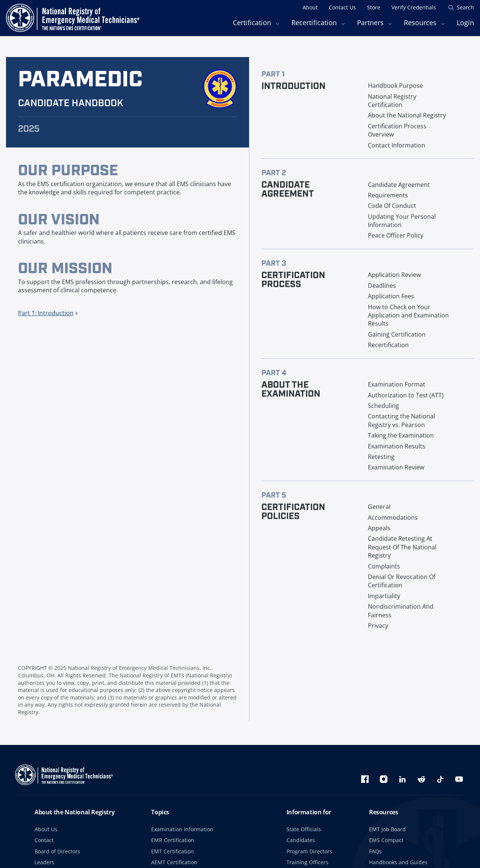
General (379, 507)
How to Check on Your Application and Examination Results (408, 315)
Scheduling (383, 406)
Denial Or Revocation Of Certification (402, 581)
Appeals (379, 528)
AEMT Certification (174, 862)
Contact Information (397, 145)
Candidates (301, 840)
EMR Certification (173, 840)
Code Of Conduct (392, 206)
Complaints (384, 566)
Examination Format (397, 384)
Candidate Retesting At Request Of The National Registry (402, 547)
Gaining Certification (397, 334)
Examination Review (396, 467)
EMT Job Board (387, 829)
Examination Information (182, 829)
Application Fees (391, 296)
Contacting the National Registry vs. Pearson (401, 420)
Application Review (394, 275)
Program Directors (309, 851)
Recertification (388, 345)
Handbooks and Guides (398, 862)
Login (465, 23)
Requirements (388, 195)
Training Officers (307, 862)
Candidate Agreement (399, 185)
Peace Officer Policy (396, 235)
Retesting (381, 457)
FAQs (375, 851)
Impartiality (384, 596)
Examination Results (397, 446)
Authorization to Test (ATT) (406, 395)
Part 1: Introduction (48, 313)
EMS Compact (386, 840)
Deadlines (382, 286)
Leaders (44, 862)
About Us (46, 829)
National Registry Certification (392, 101)
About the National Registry (407, 115)
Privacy (378, 626)
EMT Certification (172, 851)
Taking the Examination (401, 435)
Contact (44, 840)
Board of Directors (57, 851)
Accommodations (393, 517)
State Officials (304, 829)
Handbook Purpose (395, 86)
